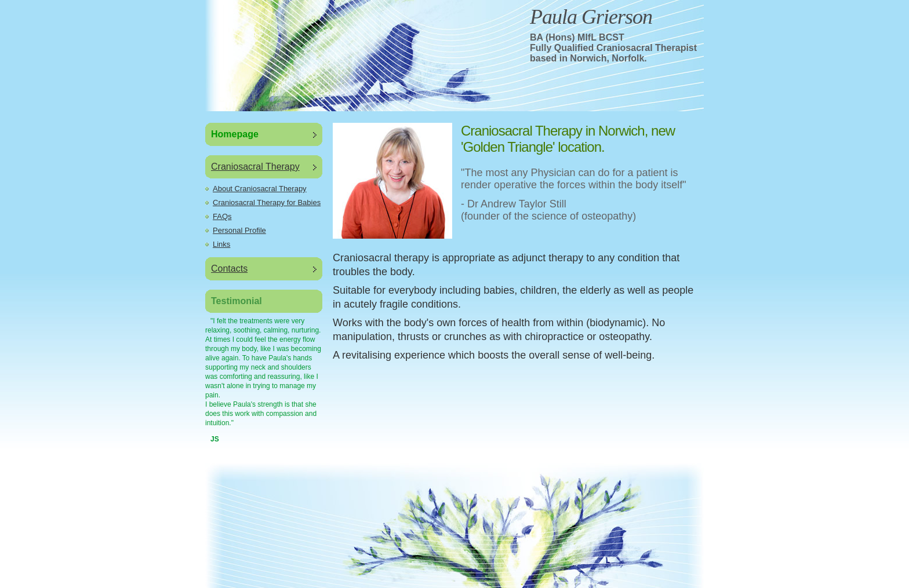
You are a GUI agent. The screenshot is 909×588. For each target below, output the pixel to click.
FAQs (222, 216)
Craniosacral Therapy (255, 167)
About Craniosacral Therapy (260, 189)
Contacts (229, 269)
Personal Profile (239, 230)
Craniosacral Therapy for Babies (267, 202)
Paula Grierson (591, 17)
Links (221, 244)
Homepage (235, 134)
